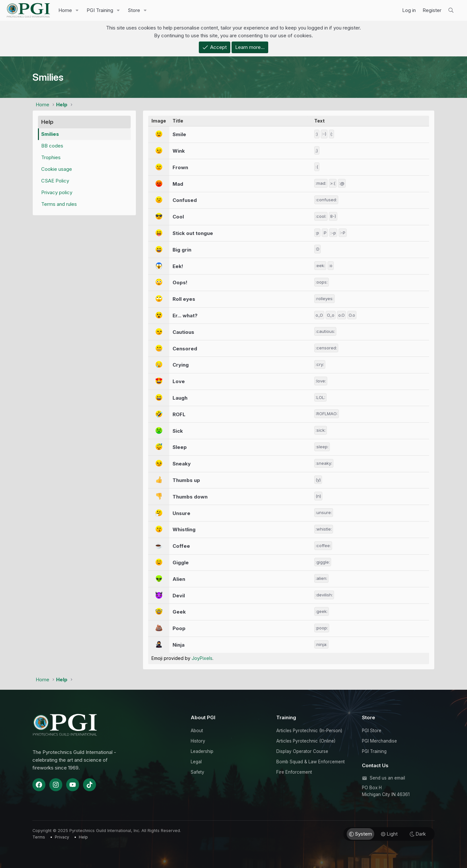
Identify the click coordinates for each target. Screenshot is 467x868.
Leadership (202, 751)
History (198, 741)
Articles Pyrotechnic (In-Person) (309, 731)
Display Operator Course (302, 751)
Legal (196, 762)
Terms (39, 837)
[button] (77, 10)
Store (134, 10)
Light (389, 834)
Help (83, 837)
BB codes (52, 146)
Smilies (50, 134)
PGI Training (100, 10)
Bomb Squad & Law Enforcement (311, 762)
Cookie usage (57, 169)
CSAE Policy (55, 181)
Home (65, 10)
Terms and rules (59, 204)
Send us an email (387, 778)
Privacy (62, 837)
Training (286, 717)
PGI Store (372, 731)
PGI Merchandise (379, 741)
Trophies (51, 157)
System (360, 834)
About (197, 731)
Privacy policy (57, 192)
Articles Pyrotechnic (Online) (306, 741)
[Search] (451, 10)
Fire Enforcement (294, 772)
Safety (198, 772)
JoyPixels (202, 658)
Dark (418, 834)
